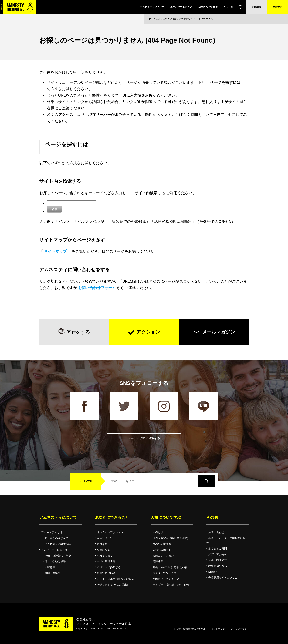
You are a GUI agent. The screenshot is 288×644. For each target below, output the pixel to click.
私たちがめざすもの (56, 538)
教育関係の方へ (218, 566)
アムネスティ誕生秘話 (58, 544)
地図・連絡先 (53, 573)
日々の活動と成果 (55, 561)
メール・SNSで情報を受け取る (115, 579)
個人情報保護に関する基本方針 (189, 629)
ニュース (228, 7)
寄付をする (78, 332)
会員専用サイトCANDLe (223, 578)
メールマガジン (219, 332)
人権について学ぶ (208, 7)
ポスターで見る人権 (164, 573)
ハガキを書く (105, 556)
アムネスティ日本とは (54, 550)
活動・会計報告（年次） (59, 556)
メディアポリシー (240, 629)
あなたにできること (181, 7)
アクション (148, 332)
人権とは (158, 532)
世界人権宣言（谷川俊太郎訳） (171, 538)
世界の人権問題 (162, 544)
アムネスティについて (152, 7)
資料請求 (256, 7)
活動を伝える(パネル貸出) (112, 585)
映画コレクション (163, 556)
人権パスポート (162, 550)
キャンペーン (105, 538)
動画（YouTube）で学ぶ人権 (170, 567)
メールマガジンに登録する (144, 438)
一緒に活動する (106, 561)
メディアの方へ (218, 554)
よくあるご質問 (218, 549)
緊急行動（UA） (107, 573)
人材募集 (50, 567)
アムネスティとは (52, 532)
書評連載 (158, 561)
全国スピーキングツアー (167, 579)
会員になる (103, 550)
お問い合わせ (216, 532)
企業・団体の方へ (219, 560)
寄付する (277, 7)
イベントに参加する (109, 567)
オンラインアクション (110, 532)
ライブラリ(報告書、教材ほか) (171, 585)
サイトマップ (218, 629)
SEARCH (86, 481)
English (213, 572)
